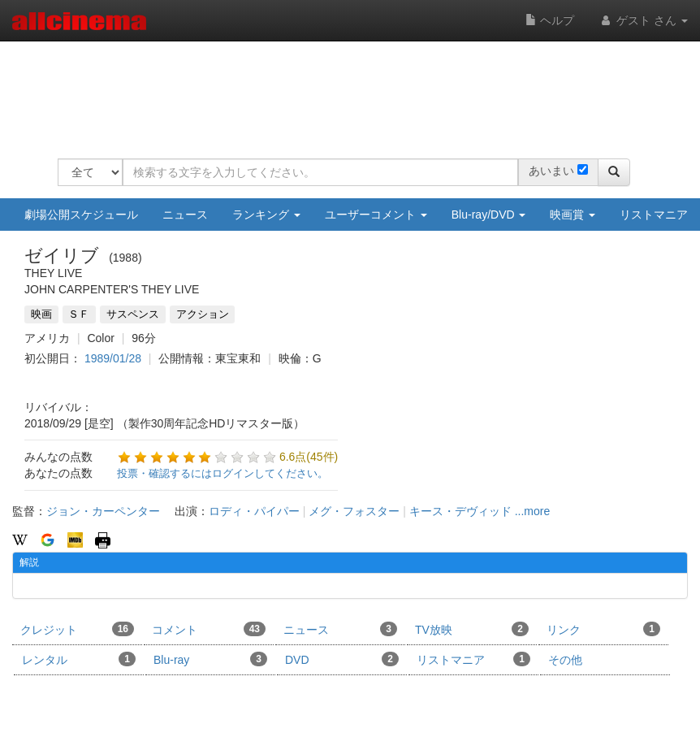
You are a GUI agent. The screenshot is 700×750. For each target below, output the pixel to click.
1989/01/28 (113, 358)
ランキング (266, 215)
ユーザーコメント (376, 215)
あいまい (551, 171)
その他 (565, 660)
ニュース (185, 215)
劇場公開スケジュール (81, 215)
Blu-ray (210, 659)
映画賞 (573, 215)
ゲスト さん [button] (643, 20)
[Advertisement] (353, 89)
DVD (342, 659)
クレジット (77, 629)
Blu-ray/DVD (489, 215)
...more (533, 511)
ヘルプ (550, 20)
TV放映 (472, 629)
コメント (209, 629)
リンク (603, 629)
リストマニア (473, 659)
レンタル (79, 659)
